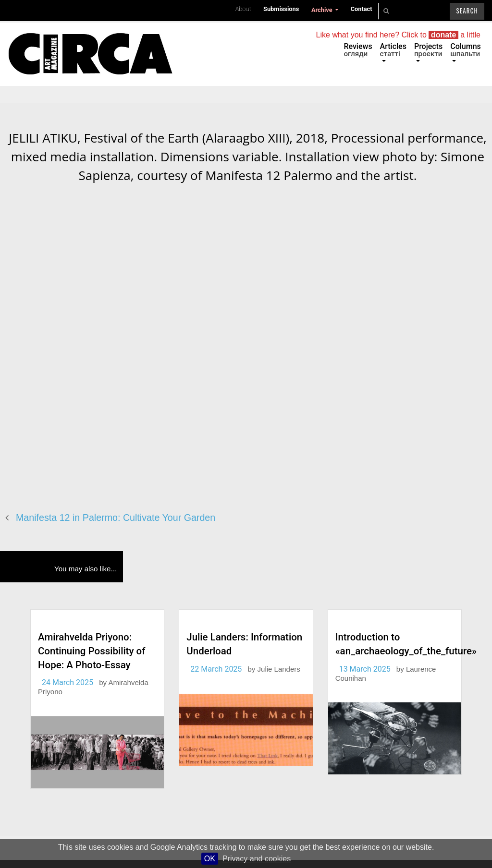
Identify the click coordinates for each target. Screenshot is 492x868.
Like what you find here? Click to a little (398, 35)
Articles (393, 50)
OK (210, 859)
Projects (428, 50)
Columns (466, 50)
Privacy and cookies (257, 859)
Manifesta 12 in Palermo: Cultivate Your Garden (116, 518)
